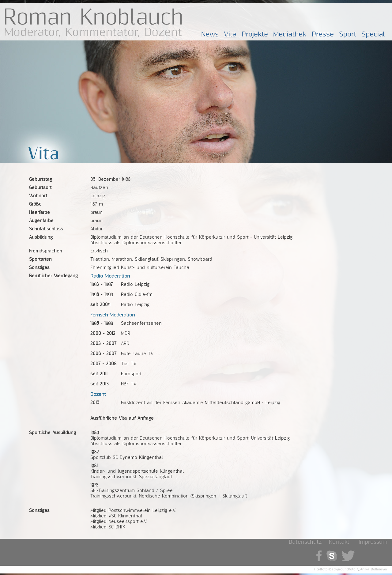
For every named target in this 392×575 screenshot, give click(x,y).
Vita (230, 34)
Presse (323, 34)
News (210, 34)
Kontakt (339, 542)
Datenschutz (305, 542)
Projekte (255, 34)
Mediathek (290, 34)
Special (373, 34)
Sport (348, 34)
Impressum (373, 542)
